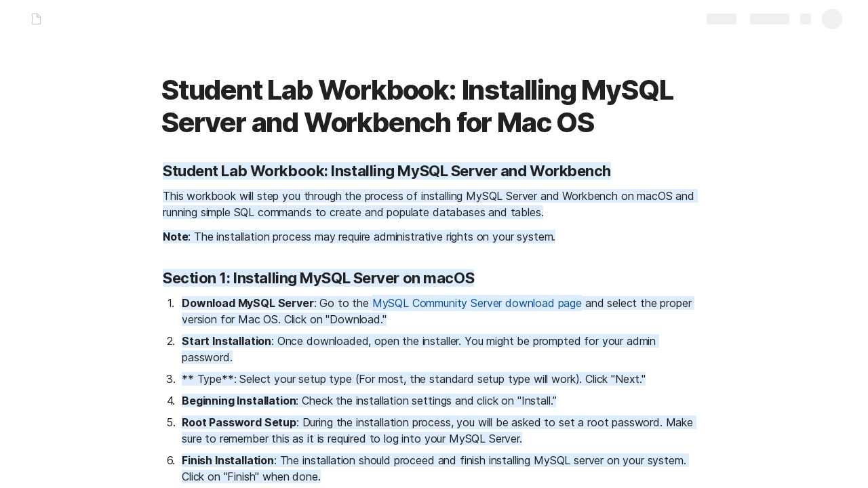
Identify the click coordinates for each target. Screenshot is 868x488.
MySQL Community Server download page (477, 303)
